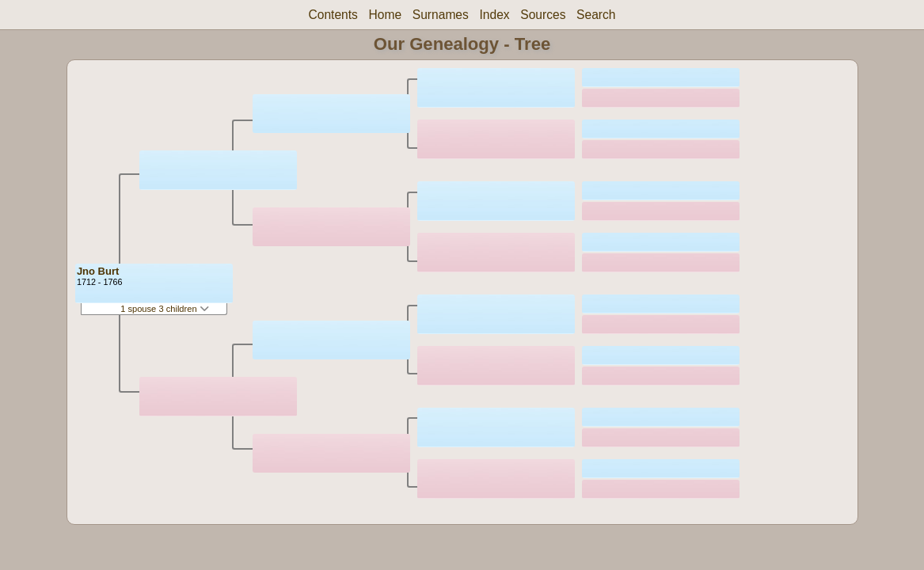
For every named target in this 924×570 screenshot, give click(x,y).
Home (386, 15)
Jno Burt (98, 271)
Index (494, 15)
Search (596, 15)
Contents (333, 15)
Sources (543, 15)
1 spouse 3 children (165, 309)
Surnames (441, 15)
